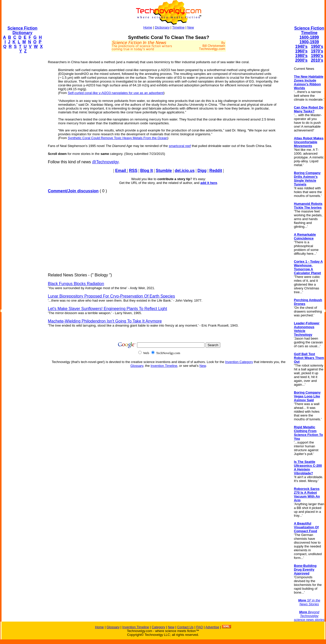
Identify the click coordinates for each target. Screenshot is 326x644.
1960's (301, 51)
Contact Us (185, 627)
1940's (301, 46)
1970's (317, 51)
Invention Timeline (164, 366)
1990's (317, 56)
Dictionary (162, 27)
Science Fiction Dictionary (22, 30)
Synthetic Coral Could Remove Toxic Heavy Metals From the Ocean (118, 138)
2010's (317, 60)
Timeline (178, 27)
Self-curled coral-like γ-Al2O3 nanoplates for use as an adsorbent (116, 93)
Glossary (137, 366)
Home (148, 27)
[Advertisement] (22, 134)
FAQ (199, 627)
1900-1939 (309, 42)
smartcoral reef (180, 146)
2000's (301, 60)
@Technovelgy (105, 162)
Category (158, 627)
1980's (301, 56)
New (191, 27)
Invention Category (239, 362)
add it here (209, 183)
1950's (317, 46)
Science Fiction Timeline (309, 30)
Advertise (212, 627)
